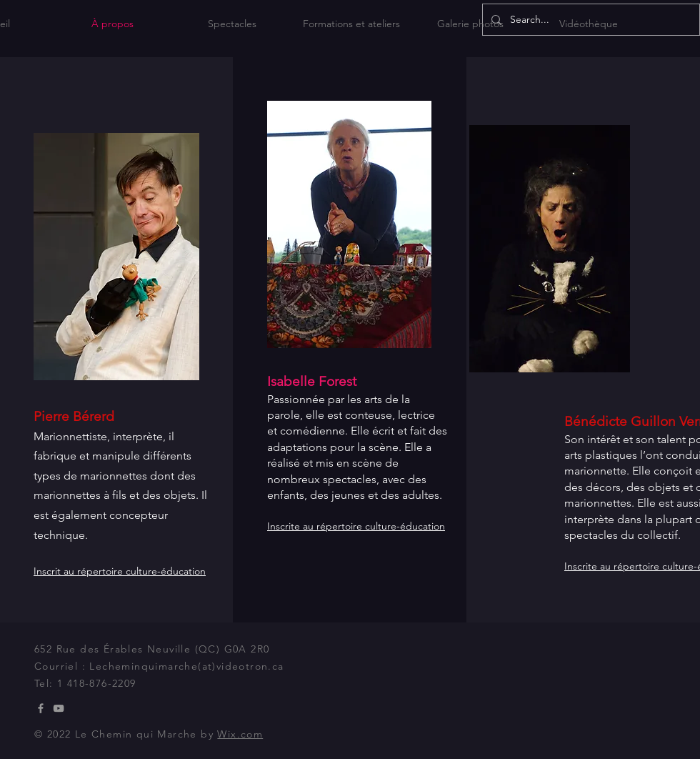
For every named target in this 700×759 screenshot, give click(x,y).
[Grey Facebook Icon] (41, 708)
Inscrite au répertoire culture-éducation (356, 526)
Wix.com (240, 734)
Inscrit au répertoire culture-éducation (120, 571)
